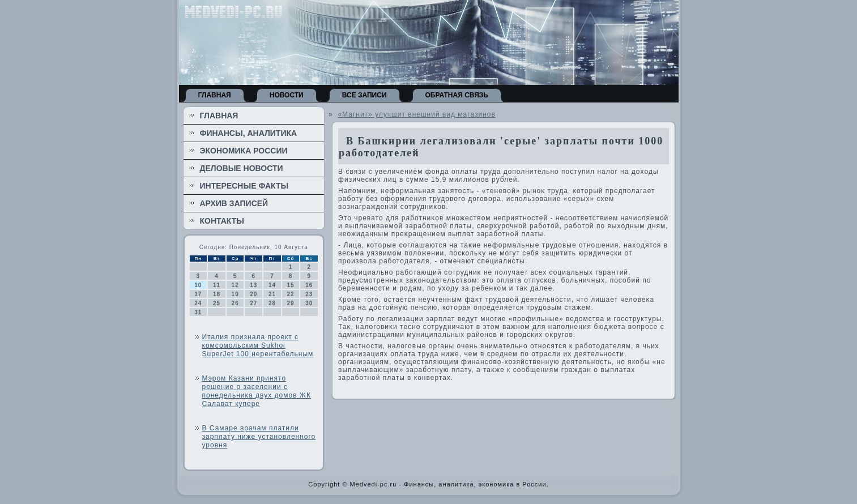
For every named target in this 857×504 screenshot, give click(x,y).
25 (217, 303)
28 (272, 303)
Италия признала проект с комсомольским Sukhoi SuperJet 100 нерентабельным (258, 345)
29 (291, 303)
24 (198, 303)
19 (235, 294)
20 (253, 294)
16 (309, 285)
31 (198, 312)
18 (217, 294)
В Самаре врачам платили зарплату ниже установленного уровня (259, 437)
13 (253, 285)
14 (272, 285)
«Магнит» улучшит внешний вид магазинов (416, 114)
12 (235, 285)
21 (272, 294)
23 (309, 294)
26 (235, 303)
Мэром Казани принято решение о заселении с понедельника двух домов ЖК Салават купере (257, 391)
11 (217, 285)
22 (291, 294)
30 (309, 303)
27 (253, 303)
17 (198, 294)
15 (291, 285)
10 (198, 285)
